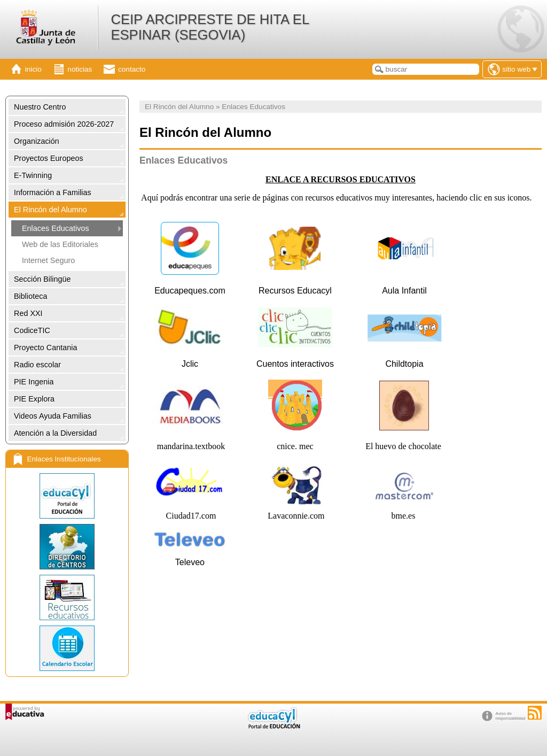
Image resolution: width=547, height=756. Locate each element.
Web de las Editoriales (60, 244)
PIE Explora (34, 399)
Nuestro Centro (40, 107)
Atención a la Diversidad (55, 433)
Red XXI (28, 313)
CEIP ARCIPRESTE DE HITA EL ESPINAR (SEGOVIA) (210, 27)
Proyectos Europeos (49, 158)
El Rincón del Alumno (50, 210)
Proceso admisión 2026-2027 (64, 124)
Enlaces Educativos (56, 228)
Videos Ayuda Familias (53, 416)
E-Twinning (33, 175)
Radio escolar (37, 365)
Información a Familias (53, 192)
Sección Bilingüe (42, 279)
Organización (37, 141)
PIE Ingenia (34, 382)
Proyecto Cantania (45, 348)
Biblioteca (30, 296)
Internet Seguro (48, 260)
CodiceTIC (32, 330)
